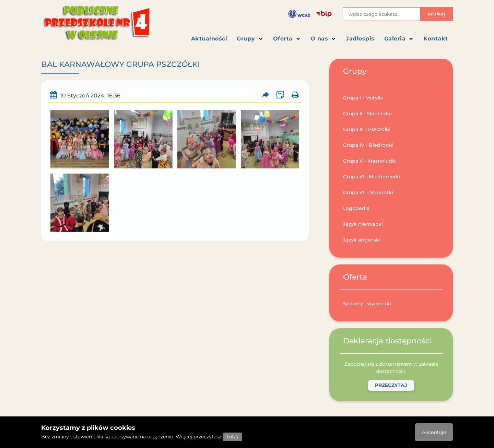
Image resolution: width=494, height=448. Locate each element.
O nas (324, 39)
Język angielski (362, 240)
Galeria (399, 39)
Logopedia (356, 208)
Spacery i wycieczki (367, 304)
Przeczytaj (391, 385)
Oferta (287, 39)
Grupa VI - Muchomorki (372, 177)
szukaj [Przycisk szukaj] (437, 14)
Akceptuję (434, 432)
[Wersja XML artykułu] (280, 95)
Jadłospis (360, 39)
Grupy (250, 39)
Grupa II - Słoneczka (367, 114)
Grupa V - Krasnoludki (370, 161)
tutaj (232, 437)
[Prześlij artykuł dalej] (266, 95)
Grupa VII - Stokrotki (368, 192)
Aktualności (209, 39)
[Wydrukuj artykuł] (295, 95)
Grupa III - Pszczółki (367, 129)
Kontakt (436, 39)
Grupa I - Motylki (363, 98)
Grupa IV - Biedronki (368, 145)
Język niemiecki (363, 224)
